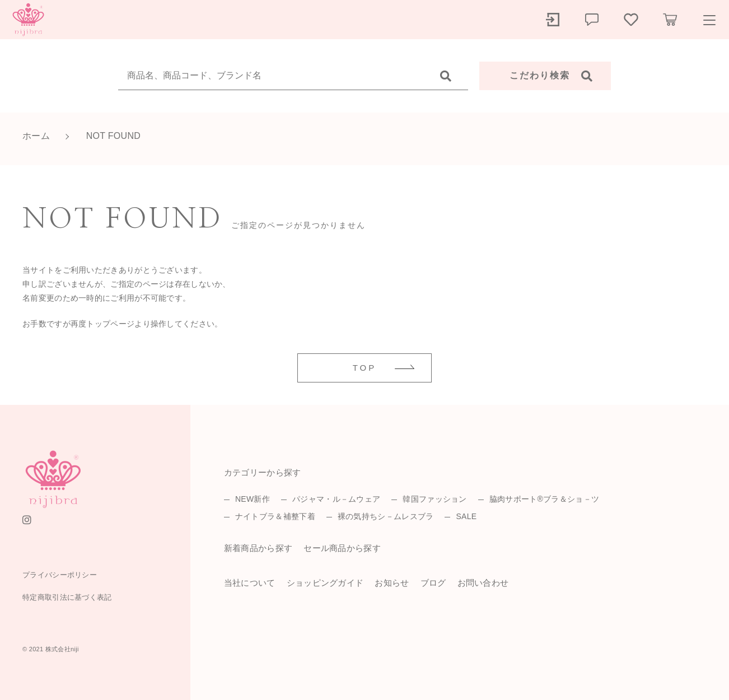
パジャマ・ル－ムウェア (336, 499)
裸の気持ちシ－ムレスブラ (386, 516)
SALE (466, 516)
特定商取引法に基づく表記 (67, 597)
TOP (365, 368)
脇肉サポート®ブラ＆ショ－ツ (545, 499)
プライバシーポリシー (60, 575)
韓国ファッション (434, 499)
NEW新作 (253, 499)
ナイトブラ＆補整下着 (275, 516)
